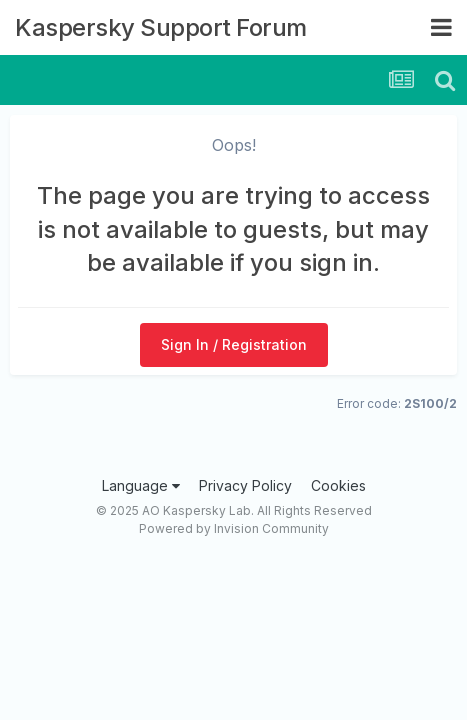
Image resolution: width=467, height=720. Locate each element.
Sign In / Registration (234, 344)
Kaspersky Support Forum (161, 27)
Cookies (338, 485)
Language (141, 485)
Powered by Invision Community (234, 528)
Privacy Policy (245, 485)
